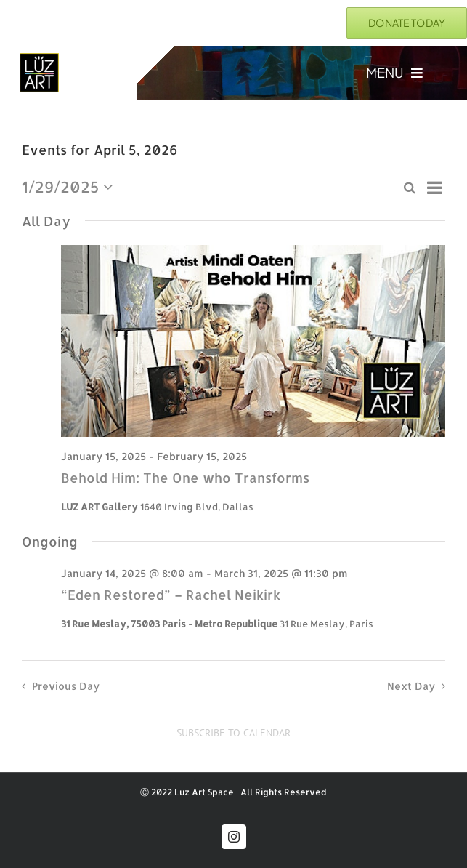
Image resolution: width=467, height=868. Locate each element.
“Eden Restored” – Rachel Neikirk (171, 594)
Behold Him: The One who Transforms (185, 477)
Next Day (411, 686)
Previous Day (66, 686)
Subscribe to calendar (233, 733)
